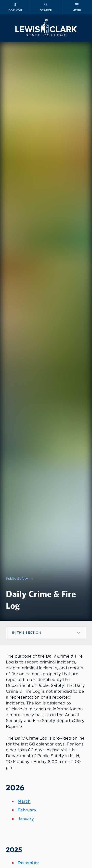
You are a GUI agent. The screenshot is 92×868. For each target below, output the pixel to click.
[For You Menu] (15, 7)
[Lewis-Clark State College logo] (46, 28)
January (26, 819)
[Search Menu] (46, 7)
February (27, 810)
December (28, 863)
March (24, 801)
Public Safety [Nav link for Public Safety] (17, 579)
